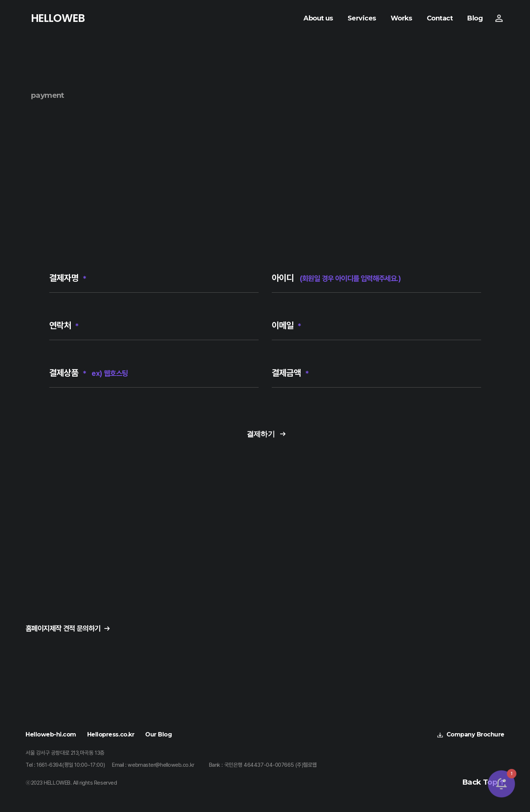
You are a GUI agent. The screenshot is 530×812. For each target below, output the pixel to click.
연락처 (64, 326)
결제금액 (290, 373)
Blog (475, 18)
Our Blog (158, 734)
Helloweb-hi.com (51, 734)
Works (401, 18)
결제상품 (89, 373)
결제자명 (68, 278)
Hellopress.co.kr (111, 734)
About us (318, 18)
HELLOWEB (58, 18)
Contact (440, 18)
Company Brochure (475, 735)
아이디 (336, 278)
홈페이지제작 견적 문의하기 (63, 629)
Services (362, 18)
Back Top (480, 782)
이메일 (287, 326)
